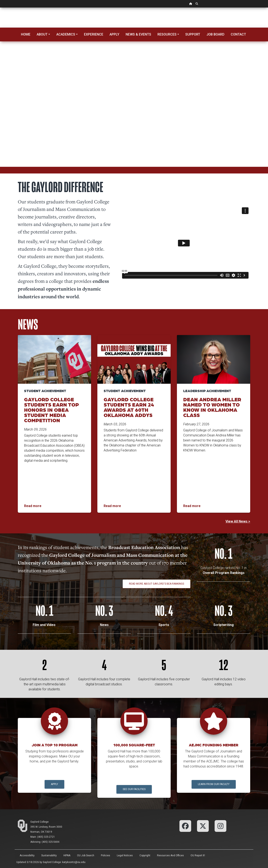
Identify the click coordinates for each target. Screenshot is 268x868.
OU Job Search (86, 855)
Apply (114, 34)
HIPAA (67, 855)
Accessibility (27, 855)
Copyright (145, 855)
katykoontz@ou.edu (74, 862)
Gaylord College (39, 822)
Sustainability (49, 855)
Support (193, 34)
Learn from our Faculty (214, 784)
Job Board (215, 34)
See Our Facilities (134, 789)
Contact (238, 34)
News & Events (138, 34)
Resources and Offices (170, 855)
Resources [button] (167, 34)
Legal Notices (125, 855)
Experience (94, 34)
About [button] (42, 34)
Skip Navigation (0, 8)
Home (26, 34)
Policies (106, 855)
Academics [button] (66, 34)
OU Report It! (198, 855)
